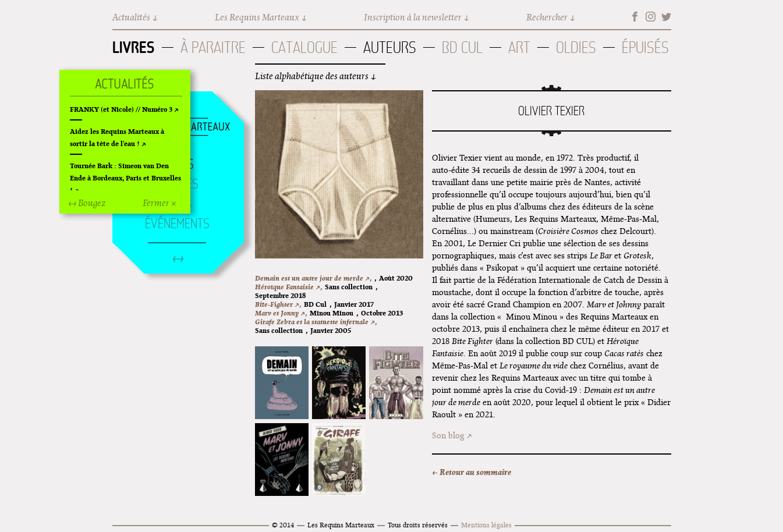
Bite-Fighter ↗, (278, 304)
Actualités (131, 17)
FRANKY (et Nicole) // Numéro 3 (121, 109)
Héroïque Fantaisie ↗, (288, 287)
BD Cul (462, 47)
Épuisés (645, 47)
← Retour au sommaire (472, 472)
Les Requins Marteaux (257, 17)
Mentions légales (486, 525)
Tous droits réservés (418, 525)
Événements (177, 224)
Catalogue (304, 47)
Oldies (576, 47)
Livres (134, 47)
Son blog (448, 435)
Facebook (635, 17)
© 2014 (283, 525)
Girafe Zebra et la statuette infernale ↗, (316, 322)
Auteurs (390, 47)
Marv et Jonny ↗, (281, 313)
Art (519, 47)
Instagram (651, 17)
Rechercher (547, 17)
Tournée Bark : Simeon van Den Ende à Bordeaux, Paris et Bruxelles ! (125, 178)
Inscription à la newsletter (413, 17)
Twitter (666, 17)
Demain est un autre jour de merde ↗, (313, 278)
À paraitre (213, 47)
